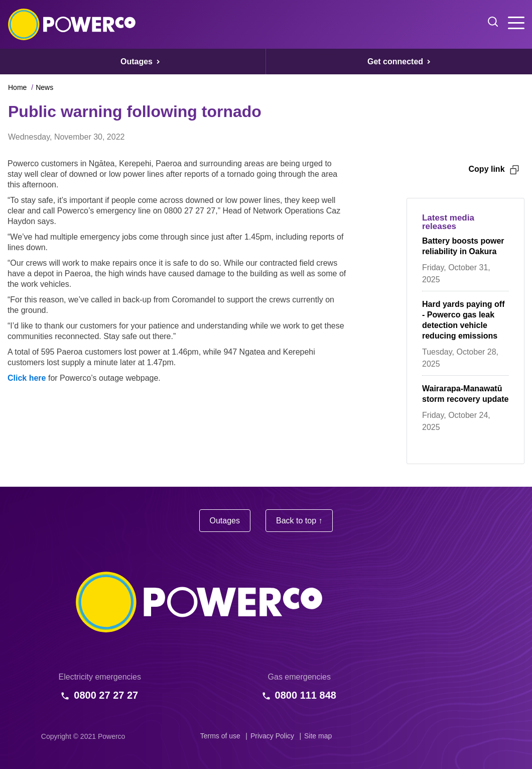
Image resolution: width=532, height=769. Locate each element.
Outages (225, 521)
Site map (318, 736)
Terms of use (220, 736)
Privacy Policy (272, 736)
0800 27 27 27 (106, 695)
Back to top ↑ (299, 521)
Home (17, 87)
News (44, 87)
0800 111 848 (306, 695)
